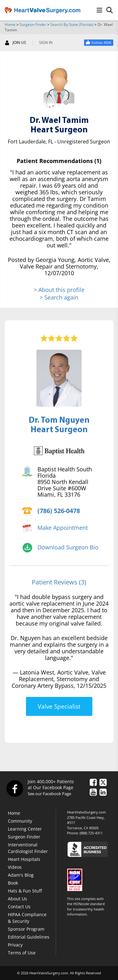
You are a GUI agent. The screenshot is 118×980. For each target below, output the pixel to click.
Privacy (15, 945)
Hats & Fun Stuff (25, 891)
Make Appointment (63, 528)
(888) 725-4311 (91, 833)
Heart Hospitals (24, 859)
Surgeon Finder (33, 24)
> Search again (59, 297)
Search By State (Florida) (72, 24)
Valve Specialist (59, 706)
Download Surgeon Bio (68, 547)
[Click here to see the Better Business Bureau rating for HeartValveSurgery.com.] (90, 849)
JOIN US (15, 43)
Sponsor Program (26, 929)
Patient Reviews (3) (59, 582)
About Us (17, 899)
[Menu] (99, 10)
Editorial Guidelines (29, 937)
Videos (15, 867)
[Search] (110, 10)
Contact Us (19, 907)
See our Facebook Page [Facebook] (49, 794)
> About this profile (59, 290)
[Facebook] (14, 788)
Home (10, 24)
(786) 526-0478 (59, 511)
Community (20, 821)
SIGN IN (46, 43)
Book (13, 883)
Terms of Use (22, 953)
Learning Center (25, 829)
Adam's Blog (21, 875)
